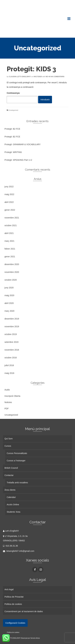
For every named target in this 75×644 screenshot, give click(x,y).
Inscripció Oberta (12, 396)
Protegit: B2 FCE (12, 129)
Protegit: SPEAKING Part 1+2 (18, 160)
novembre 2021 (12, 218)
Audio (7, 390)
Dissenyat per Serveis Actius (30, 638)
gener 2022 (10, 210)
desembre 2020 (12, 264)
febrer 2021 (10, 249)
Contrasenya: (22, 97)
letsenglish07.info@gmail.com (19, 551)
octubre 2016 (11, 358)
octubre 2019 (11, 334)
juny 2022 (9, 187)
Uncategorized (13, 110)
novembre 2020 (12, 272)
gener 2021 (10, 257)
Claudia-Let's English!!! (20, 77)
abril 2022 (9, 202)
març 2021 (9, 241)
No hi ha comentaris (55, 77)
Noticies (8, 402)
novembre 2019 (12, 326)
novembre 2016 (12, 350)
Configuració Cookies (15, 623)
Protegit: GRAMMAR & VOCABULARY (23, 144)
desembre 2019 (12, 319)
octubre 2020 (11, 280)
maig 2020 (9, 295)
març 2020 (9, 311)
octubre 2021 (11, 225)
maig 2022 (9, 194)
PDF (7, 409)
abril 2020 (9, 303)
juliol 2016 (9, 365)
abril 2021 (9, 233)
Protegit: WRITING (13, 152)
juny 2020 (9, 288)
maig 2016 (9, 373)
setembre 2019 (11, 342)
